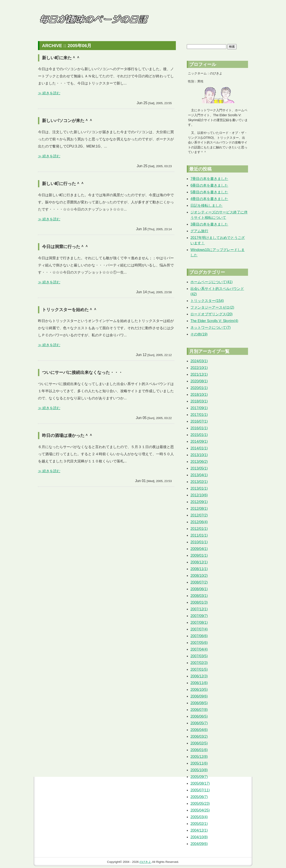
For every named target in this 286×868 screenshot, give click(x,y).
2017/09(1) (199, 408)
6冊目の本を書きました (209, 185)
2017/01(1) (199, 415)
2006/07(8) (199, 710)
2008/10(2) (199, 576)
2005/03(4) (199, 817)
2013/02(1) (199, 482)
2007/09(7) (199, 616)
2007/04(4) (199, 649)
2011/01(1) (199, 535)
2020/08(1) (199, 381)
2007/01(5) (199, 669)
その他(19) (199, 334)
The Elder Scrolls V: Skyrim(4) (214, 321)
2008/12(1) (199, 562)
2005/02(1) (199, 824)
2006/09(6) (199, 696)
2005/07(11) (200, 790)
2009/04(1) (199, 549)
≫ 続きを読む (49, 93)
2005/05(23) (200, 804)
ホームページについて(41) (211, 282)
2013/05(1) (199, 468)
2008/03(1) (199, 596)
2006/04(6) (199, 730)
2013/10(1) (199, 455)
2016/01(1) (199, 428)
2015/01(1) (199, 435)
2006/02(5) (199, 743)
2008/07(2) (199, 582)
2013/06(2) (199, 462)
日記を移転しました (206, 205)
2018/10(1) (199, 395)
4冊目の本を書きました (209, 199)
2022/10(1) (199, 368)
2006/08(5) (199, 703)
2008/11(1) (199, 569)
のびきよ (145, 862)
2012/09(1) (199, 502)
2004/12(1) (199, 830)
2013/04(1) (199, 475)
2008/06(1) (199, 589)
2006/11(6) (199, 683)
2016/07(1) (199, 421)
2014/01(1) (199, 448)
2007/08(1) (199, 623)
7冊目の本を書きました (209, 179)
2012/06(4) (199, 522)
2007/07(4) (199, 629)
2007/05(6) (199, 643)
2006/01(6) (199, 750)
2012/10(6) (199, 495)
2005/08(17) (200, 783)
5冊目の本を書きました (209, 192)
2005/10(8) (199, 770)
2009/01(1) (199, 555)
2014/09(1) (199, 441)
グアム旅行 (199, 231)
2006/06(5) (199, 716)
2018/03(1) (199, 401)
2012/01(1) (199, 529)
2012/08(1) (199, 509)
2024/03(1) (199, 361)
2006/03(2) (199, 736)
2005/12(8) (199, 757)
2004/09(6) (199, 844)
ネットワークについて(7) (210, 328)
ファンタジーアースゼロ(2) (212, 307)
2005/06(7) (199, 797)
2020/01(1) (199, 388)
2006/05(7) (199, 723)
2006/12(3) (199, 676)
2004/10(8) (199, 837)
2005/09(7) (199, 777)
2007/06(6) (199, 636)
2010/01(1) (199, 542)
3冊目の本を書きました (209, 224)
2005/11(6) (199, 763)
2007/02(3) (199, 663)
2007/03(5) (199, 656)
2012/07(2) (199, 515)
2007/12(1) (199, 609)
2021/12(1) (199, 374)
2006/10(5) (199, 690)
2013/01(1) (199, 488)
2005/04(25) (200, 810)
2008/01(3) (199, 602)
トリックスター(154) (207, 301)
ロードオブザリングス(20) (211, 314)
